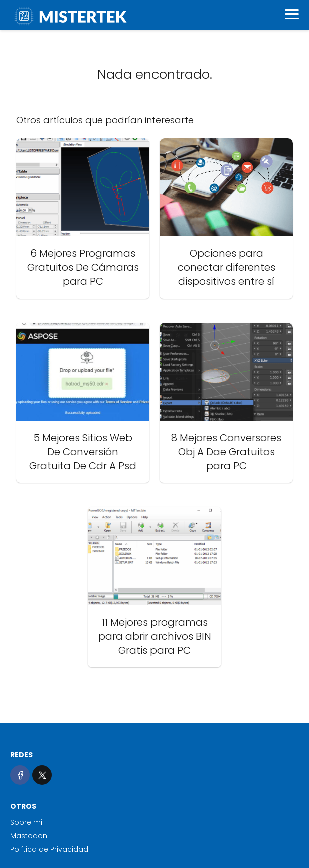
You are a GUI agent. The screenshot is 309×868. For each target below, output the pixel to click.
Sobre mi (26, 822)
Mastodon (29, 836)
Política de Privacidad (49, 849)
